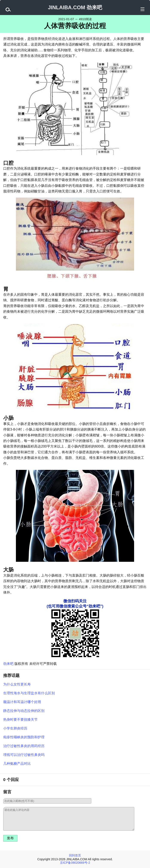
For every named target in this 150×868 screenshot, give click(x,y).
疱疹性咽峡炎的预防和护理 (24, 737)
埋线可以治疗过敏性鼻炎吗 (24, 755)
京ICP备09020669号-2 (75, 863)
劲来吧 (8, 664)
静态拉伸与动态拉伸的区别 (24, 711)
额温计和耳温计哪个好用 (22, 702)
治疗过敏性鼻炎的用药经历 (24, 746)
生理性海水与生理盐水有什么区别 (29, 693)
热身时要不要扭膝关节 (20, 720)
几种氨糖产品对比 (17, 764)
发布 (10, 838)
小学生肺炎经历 (15, 728)
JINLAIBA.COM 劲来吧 (75, 7)
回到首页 (75, 855)
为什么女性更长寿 (17, 684)
